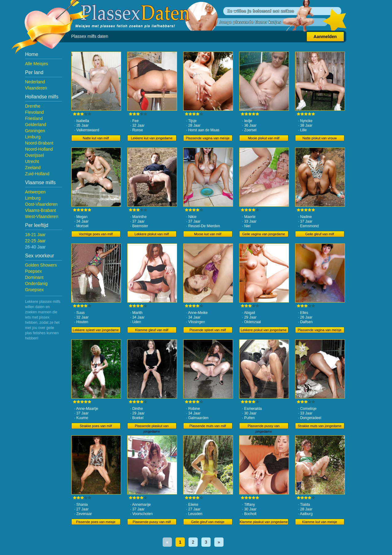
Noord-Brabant (39, 143)
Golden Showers (41, 265)
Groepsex (35, 290)
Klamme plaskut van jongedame (264, 522)
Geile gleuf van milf (320, 234)
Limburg (33, 137)
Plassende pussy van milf (152, 522)
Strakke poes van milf (96, 426)
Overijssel (35, 155)
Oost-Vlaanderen (42, 204)
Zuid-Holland (37, 174)
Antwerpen (36, 192)
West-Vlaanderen (42, 216)
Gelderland (36, 125)
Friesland (34, 118)
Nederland (35, 82)
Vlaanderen (36, 88)
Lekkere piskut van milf (152, 234)
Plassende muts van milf (208, 426)
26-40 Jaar (36, 247)
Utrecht (32, 161)
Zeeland (33, 168)
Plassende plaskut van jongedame (152, 426)
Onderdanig (36, 283)
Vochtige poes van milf (96, 234)
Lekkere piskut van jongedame (264, 330)
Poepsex (34, 271)
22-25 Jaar (36, 241)
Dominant (34, 277)
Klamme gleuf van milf (152, 330)
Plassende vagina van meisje (208, 138)
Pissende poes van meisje (96, 522)
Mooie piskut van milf (264, 138)
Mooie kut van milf (208, 234)
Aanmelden (325, 37)
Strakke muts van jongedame (319, 426)
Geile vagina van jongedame (264, 234)
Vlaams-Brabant (41, 210)
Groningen (35, 131)
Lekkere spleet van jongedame (96, 330)
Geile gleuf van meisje (208, 522)
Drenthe (33, 106)
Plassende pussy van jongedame (264, 426)
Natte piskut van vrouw (320, 138)
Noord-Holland (39, 149)
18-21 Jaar (36, 235)
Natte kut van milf (96, 138)
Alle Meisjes (37, 64)
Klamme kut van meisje (320, 522)
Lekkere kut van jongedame (152, 138)
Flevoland (35, 112)
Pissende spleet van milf (208, 330)
